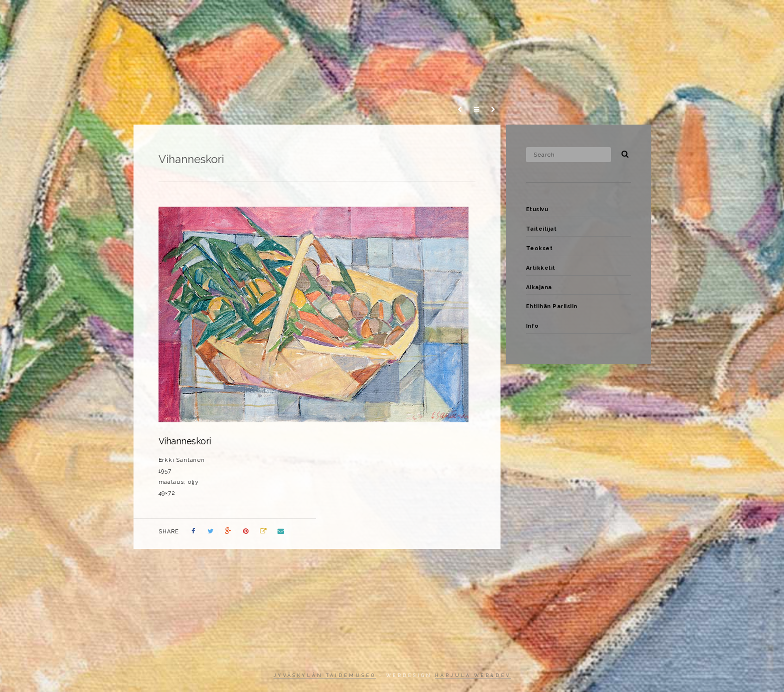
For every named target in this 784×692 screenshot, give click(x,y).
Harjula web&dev (473, 675)
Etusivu (394, 17)
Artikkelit (542, 17)
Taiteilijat (443, 17)
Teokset (493, 17)
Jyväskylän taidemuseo (325, 675)
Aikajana (592, 17)
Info (708, 17)
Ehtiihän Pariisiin (654, 17)
